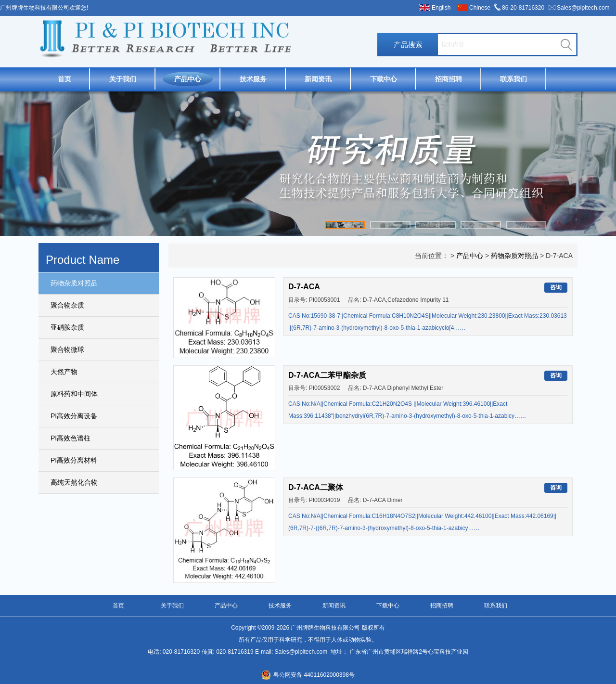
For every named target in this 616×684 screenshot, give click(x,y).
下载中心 (384, 79)
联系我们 (513, 79)
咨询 (556, 287)
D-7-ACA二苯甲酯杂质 (327, 375)
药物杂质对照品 (74, 283)
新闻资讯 (318, 79)
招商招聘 (449, 79)
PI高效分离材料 (74, 460)
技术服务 (253, 79)
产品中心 (188, 79)
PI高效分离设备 (74, 416)
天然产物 (64, 372)
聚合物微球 (67, 349)
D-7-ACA (304, 287)
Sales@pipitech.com (583, 8)
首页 (64, 79)
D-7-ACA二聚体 (316, 487)
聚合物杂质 (67, 305)
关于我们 (123, 79)
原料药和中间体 (74, 394)
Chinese (480, 8)
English (441, 8)
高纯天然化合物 (74, 482)
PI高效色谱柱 (71, 438)
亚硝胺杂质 (67, 327)
